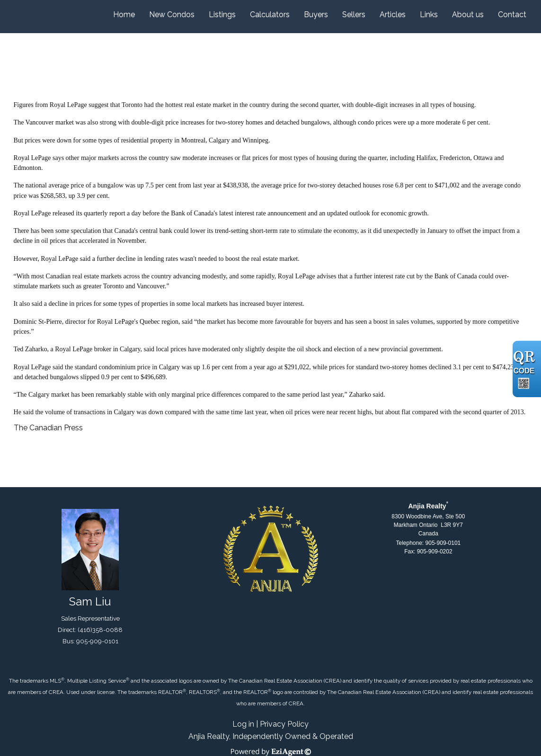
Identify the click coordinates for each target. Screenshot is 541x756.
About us (468, 14)
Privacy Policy (284, 724)
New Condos (172, 14)
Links (429, 14)
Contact (512, 14)
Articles (393, 14)
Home (124, 14)
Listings (222, 14)
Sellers (354, 14)
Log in (243, 724)
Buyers (316, 14)
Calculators (270, 14)
